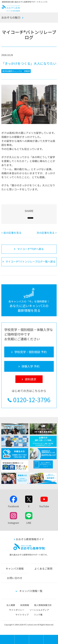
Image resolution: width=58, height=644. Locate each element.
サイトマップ (22, 615)
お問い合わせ (15, 578)
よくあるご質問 (43, 569)
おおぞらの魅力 (11, 17)
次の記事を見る (46, 233)
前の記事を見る (12, 233)
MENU (14, 636)
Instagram (13, 523)
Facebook (13, 506)
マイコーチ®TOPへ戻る (30, 249)
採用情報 (25, 605)
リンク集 (38, 615)
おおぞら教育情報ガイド (30, 539)
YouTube (44, 506)
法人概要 (11, 605)
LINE (29, 523)
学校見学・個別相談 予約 (22, 639)
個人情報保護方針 (43, 605)
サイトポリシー (17, 610)
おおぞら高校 (11, 10)
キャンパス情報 (15, 569)
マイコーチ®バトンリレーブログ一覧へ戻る (30, 261)
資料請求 (51, 639)
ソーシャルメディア (39, 610)
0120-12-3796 (32, 400)
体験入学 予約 (36, 639)
